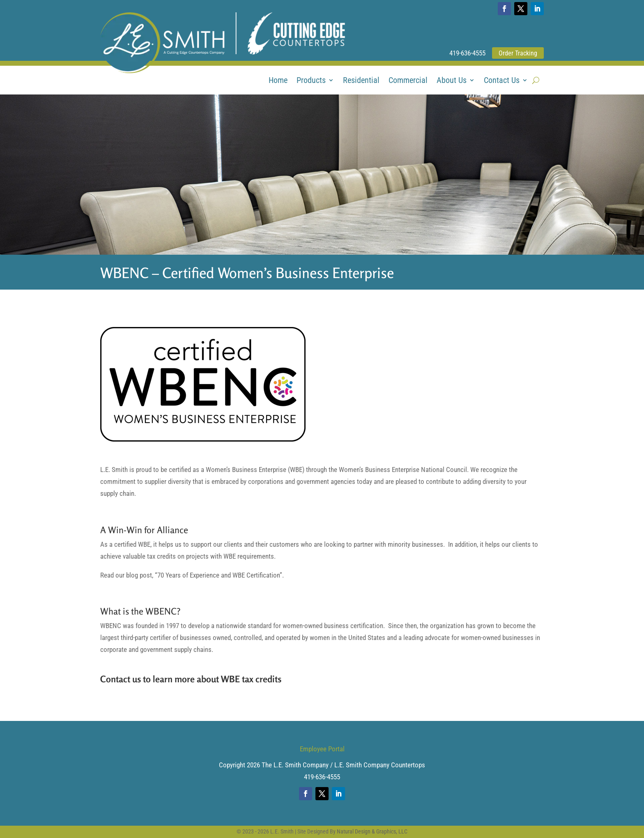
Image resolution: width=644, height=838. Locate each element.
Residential (361, 81)
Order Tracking (518, 53)
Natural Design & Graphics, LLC (372, 831)
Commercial (408, 81)
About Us (452, 81)
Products (311, 81)
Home (278, 81)
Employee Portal (322, 749)
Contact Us (502, 81)
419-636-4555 (467, 53)
